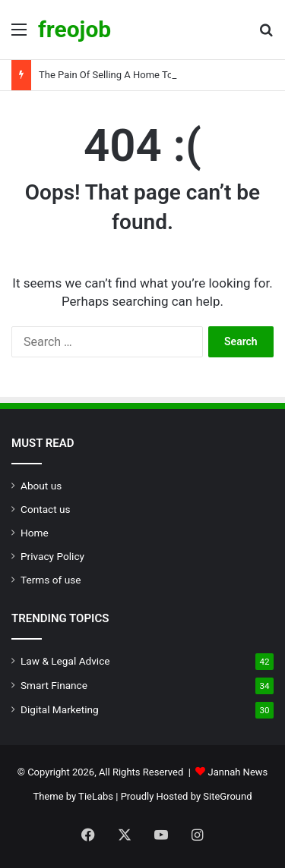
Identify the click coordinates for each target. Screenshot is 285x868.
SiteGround (227, 796)
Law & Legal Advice (65, 661)
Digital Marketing (60, 709)
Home (35, 533)
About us (41, 486)
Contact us (46, 509)
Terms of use (51, 580)
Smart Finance (54, 685)
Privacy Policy (52, 556)
